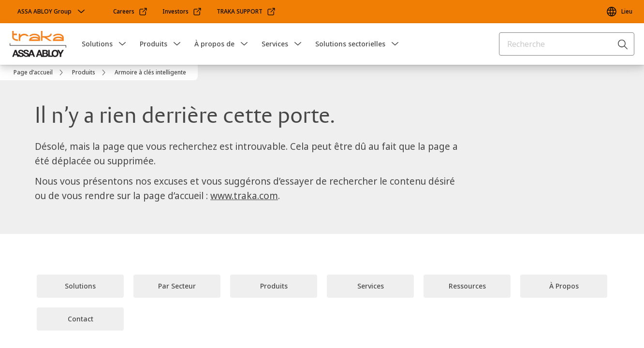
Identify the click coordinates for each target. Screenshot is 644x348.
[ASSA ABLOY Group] (52, 12)
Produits (154, 44)
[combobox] (567, 44)
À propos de (214, 44)
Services (275, 44)
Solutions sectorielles (350, 44)
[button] (122, 44)
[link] (131, 12)
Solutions (97, 44)
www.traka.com (244, 196)
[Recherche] (623, 44)
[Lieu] (619, 12)
